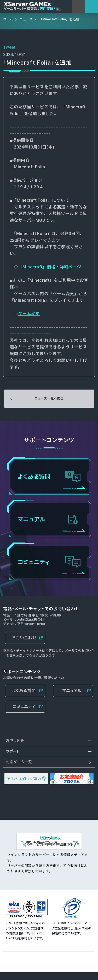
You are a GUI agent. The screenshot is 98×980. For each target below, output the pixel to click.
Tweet (9, 47)
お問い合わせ (24, 638)
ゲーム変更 (29, 314)
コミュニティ (24, 707)
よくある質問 (24, 691)
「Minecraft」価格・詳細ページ (50, 267)
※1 (59, 9)
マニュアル (72, 691)
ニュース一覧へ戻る (49, 398)
